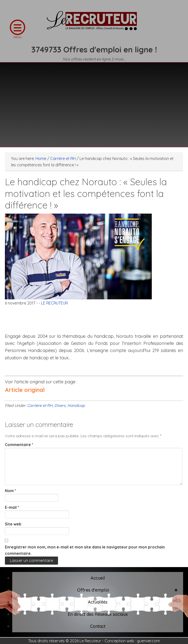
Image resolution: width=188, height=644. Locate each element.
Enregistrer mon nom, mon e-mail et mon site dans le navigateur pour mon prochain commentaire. (85, 550)
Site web (13, 524)
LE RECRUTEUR (94, 23)
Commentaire (19, 445)
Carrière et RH (40, 405)
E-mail (12, 507)
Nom (11, 491)
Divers (60, 405)
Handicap (76, 405)
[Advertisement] (94, 102)
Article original (25, 390)
